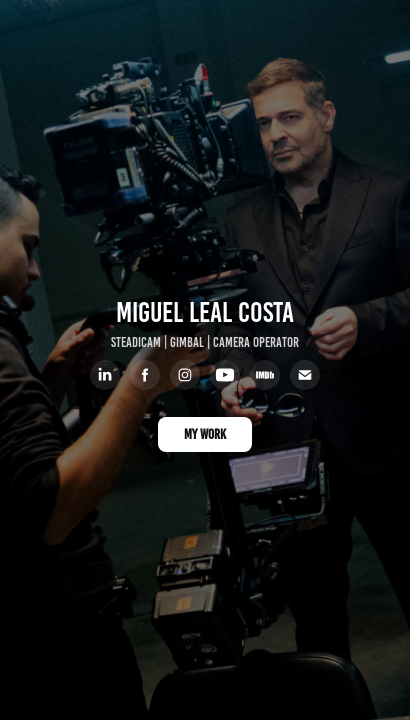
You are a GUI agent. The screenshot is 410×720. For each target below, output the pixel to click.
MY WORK (205, 434)
